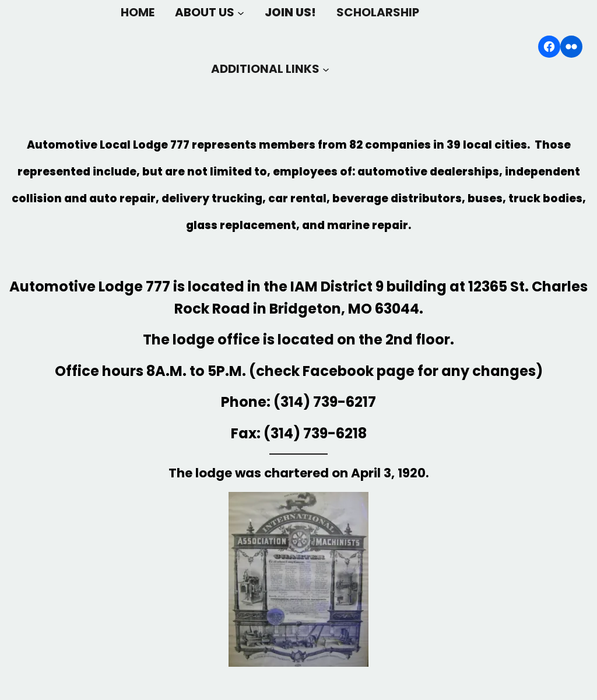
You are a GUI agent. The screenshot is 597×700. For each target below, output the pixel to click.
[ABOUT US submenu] (241, 12)
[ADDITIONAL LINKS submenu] (326, 69)
